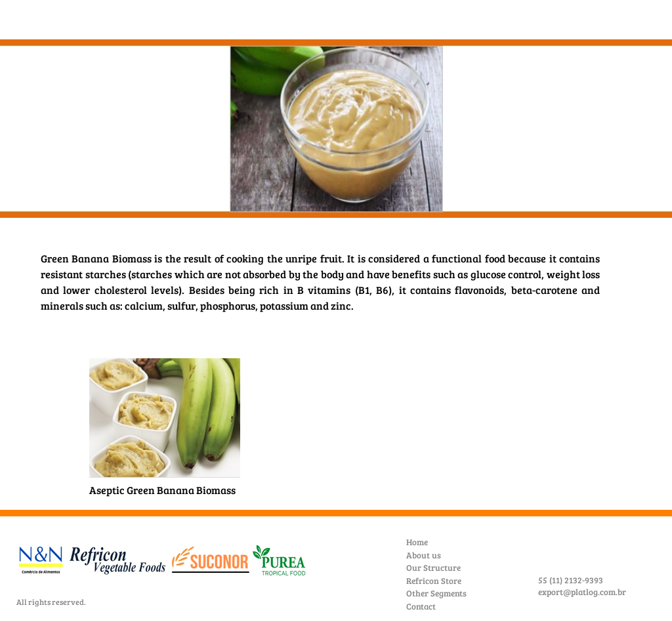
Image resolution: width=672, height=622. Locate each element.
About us (424, 555)
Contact (421, 606)
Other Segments (436, 593)
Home (417, 542)
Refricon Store (434, 581)
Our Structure (433, 568)
